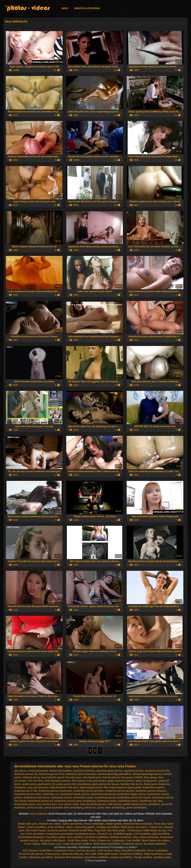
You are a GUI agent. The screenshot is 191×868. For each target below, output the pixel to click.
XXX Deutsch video (109, 851)
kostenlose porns (107, 801)
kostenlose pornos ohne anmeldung (75, 801)
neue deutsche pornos (93, 804)
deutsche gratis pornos (110, 771)
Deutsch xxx (105, 834)
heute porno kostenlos (157, 784)
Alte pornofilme (161, 834)
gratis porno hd (46, 784)
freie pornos (79, 781)
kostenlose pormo (61, 797)
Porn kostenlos (12, 6)
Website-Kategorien (87, 8)
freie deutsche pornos (58, 781)
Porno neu (160, 824)
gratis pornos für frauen (105, 784)
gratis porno (29, 784)
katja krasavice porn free (94, 787)
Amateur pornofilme (108, 827)
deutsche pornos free (157, 771)
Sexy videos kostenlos (146, 837)
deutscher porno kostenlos (81, 774)
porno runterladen (136, 808)
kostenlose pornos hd (40, 801)
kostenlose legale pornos (132, 794)
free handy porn (92, 777)
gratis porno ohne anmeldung (73, 784)
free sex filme (36, 781)
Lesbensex (118, 840)
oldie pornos (114, 804)
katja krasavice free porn (64, 787)
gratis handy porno (146, 781)
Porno (93, 840)
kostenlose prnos (128, 801)
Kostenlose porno (86, 834)
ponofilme (154, 804)
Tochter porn (134, 830)
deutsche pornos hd (26, 774)
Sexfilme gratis (162, 857)
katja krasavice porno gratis (126, 787)
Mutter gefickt (114, 824)
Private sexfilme (143, 857)
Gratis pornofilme (37, 827)
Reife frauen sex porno (134, 827)
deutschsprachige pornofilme (115, 774)
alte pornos (21, 771)
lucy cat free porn (47, 804)
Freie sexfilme (56, 827)
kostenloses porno (25, 804)
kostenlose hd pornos (103, 794)
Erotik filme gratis (78, 840)
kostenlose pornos (106, 797)
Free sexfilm (133, 840)
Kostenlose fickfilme (131, 854)
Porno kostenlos (39, 814)
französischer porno (53, 777)
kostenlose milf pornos (37, 797)
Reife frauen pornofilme (107, 844)
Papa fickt (100, 830)
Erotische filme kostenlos (138, 824)
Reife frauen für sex (155, 830)
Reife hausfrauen (154, 854)
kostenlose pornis (83, 797)
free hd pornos (111, 777)
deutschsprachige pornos (147, 774)
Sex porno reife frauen (53, 840)
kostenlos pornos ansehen (89, 791)
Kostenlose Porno (64, 851)
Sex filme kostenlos (155, 844)
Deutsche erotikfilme (96, 837)
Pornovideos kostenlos (31, 837)
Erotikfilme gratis (123, 834)
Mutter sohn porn (28, 824)
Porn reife (90, 854)
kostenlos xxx (51, 794)
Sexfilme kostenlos (120, 837)
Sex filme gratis (117, 830)
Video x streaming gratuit (80, 827)
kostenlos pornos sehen (28, 794)
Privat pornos (52, 854)
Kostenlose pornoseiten (60, 834)
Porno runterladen (94, 824)
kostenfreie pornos (154, 787)
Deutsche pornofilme (41, 857)
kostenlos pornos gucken (120, 791)
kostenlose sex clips (151, 801)
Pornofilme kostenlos (134, 851)
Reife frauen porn (51, 844)
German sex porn (86, 851)
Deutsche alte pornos (31, 854)
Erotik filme (46, 851)
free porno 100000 (132, 777)
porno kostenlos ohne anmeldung (64, 808)
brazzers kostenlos (84, 771)
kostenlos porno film (26, 791)
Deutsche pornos (57, 830)
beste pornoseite (38, 771)
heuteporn (20, 787)
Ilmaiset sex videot (50, 824)
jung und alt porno (38, 787)
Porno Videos (32, 844)
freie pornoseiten (97, 781)
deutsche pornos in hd (52, 774)
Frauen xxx (156, 827)
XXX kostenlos (143, 834)
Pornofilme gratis (55, 837)
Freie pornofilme (36, 834)
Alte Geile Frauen (36, 830)
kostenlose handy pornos (75, 794)
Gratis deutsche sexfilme (77, 844)
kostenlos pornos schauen (151, 791)
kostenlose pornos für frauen (134, 797)
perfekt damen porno (135, 804)
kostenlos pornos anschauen (56, 791)
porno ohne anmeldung (111, 808)
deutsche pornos (134, 771)
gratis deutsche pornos (121, 781)
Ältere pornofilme (73, 824)
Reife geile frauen (108, 854)
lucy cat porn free (68, 804)
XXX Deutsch (30, 851)
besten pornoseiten (61, 771)
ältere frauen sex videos (156, 840)
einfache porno (31, 777)
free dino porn (74, 777)
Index (65, 8)
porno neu (90, 808)
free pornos (151, 777)
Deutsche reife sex (73, 854)
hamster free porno (131, 784)
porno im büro (35, 808)
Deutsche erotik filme (81, 830)
